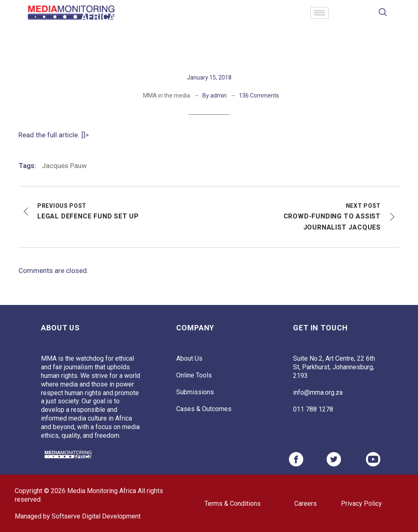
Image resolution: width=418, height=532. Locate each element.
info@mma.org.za (318, 392)
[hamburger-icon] (319, 13)
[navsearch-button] (383, 13)
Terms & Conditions (233, 504)
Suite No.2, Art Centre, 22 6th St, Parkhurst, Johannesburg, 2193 (334, 367)
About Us (189, 358)
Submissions (195, 392)
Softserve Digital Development (96, 516)
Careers (306, 504)
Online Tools (194, 375)
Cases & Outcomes (204, 409)
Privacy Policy (361, 504)
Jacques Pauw (64, 166)
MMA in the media (167, 95)
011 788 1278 (313, 409)
